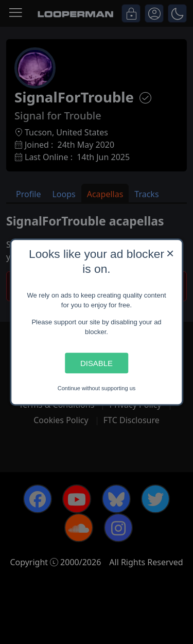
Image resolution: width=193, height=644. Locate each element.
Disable (97, 363)
